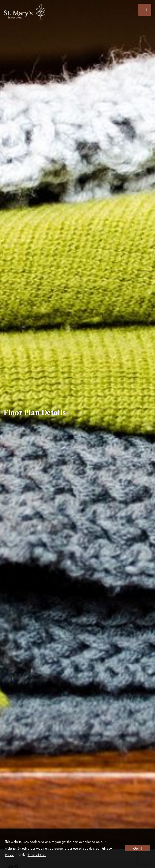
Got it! (138, 848)
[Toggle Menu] (145, 10)
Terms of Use (37, 855)
